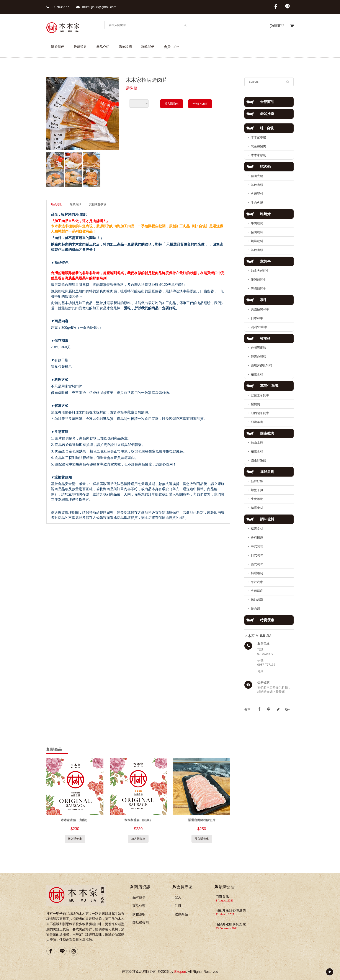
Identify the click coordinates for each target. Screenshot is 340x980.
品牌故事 (139, 897)
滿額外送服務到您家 (231, 924)
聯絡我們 (148, 47)
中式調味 (257, 546)
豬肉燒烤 (257, 232)
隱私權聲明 (141, 923)
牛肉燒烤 (257, 223)
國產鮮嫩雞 (258, 460)
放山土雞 (257, 442)
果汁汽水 (257, 582)
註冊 (178, 906)
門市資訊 (222, 896)
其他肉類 (257, 185)
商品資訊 (56, 204)
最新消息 (80, 47)
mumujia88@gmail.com (96, 7)
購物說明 (125, 47)
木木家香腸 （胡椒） (75, 820)
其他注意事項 (98, 204)
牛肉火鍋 (257, 203)
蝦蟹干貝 (257, 490)
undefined (139, 103)
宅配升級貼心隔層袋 (231, 910)
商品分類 (139, 906)
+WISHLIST (200, 104)
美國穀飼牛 (258, 288)
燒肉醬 (255, 609)
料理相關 (257, 573)
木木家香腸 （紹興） (138, 820)
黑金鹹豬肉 (258, 146)
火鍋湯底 (257, 591)
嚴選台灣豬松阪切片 (202, 820)
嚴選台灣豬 (258, 357)
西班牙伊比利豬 (262, 365)
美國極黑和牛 (260, 309)
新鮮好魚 (257, 481)
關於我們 (58, 47)
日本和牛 (257, 318)
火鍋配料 (257, 194)
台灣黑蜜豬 (258, 348)
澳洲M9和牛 (259, 327)
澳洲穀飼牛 (258, 280)
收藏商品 (181, 914)
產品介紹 (103, 47)
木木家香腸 (258, 137)
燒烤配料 (257, 241)
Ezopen (180, 972)
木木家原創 (258, 155)
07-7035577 (58, 7)
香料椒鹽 (257, 538)
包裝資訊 (75, 204)
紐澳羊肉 (257, 422)
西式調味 (257, 564)
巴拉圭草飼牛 (260, 395)
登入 (178, 897)
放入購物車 (172, 104)
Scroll (330, 972)
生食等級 (257, 499)
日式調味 (257, 555)
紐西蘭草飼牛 (260, 413)
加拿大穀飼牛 (260, 271)
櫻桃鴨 (255, 404)
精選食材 (257, 374)
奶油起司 (257, 600)
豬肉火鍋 (257, 176)
